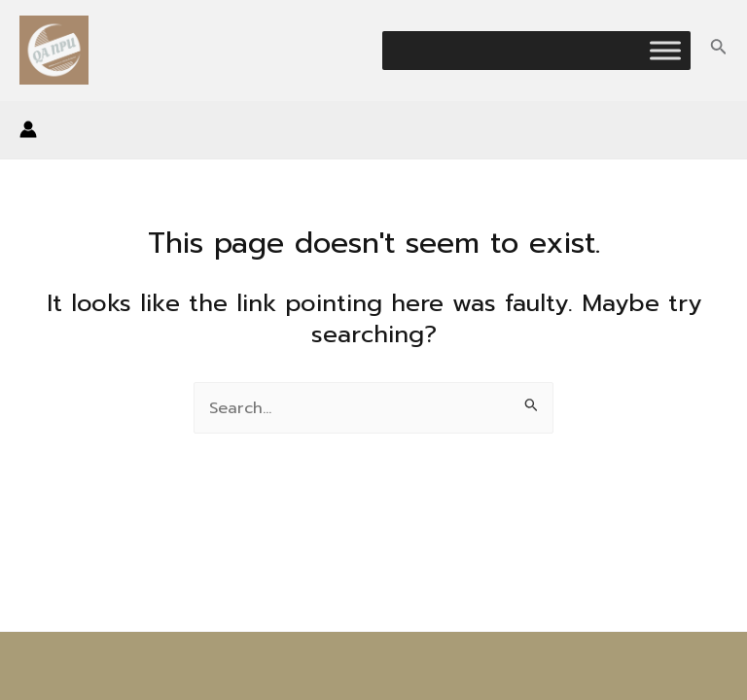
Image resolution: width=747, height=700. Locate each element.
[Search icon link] (719, 50)
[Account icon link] (28, 129)
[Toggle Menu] (665, 50)
